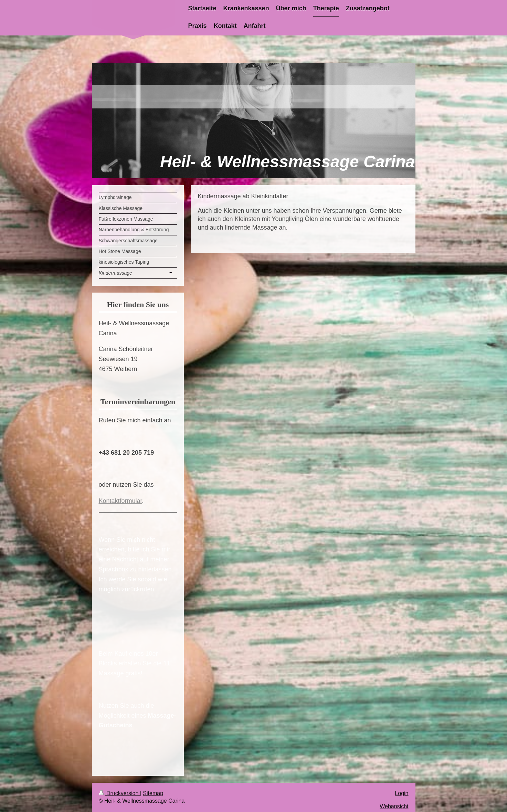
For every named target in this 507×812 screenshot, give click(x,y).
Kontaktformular (120, 501)
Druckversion (119, 793)
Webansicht (394, 806)
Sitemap (153, 793)
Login (402, 793)
